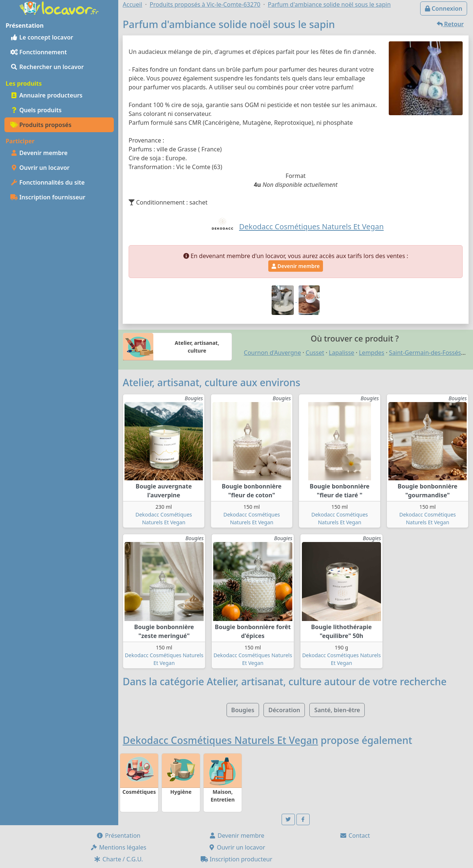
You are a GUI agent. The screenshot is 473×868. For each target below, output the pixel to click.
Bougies (243, 710)
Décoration (284, 710)
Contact (355, 836)
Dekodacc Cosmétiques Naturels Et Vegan (220, 740)
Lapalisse (342, 353)
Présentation (118, 836)
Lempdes (372, 353)
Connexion (444, 8)
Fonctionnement (39, 52)
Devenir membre (39, 153)
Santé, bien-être (337, 710)
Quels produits (36, 110)
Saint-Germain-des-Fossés (425, 353)
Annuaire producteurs (46, 95)
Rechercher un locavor (47, 67)
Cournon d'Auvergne (273, 353)
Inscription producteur (236, 859)
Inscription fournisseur (48, 197)
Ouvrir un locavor (40, 168)
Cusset (315, 353)
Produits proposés (41, 125)
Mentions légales (118, 847)
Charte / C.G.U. (118, 859)
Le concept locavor (42, 37)
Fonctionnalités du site (47, 182)
